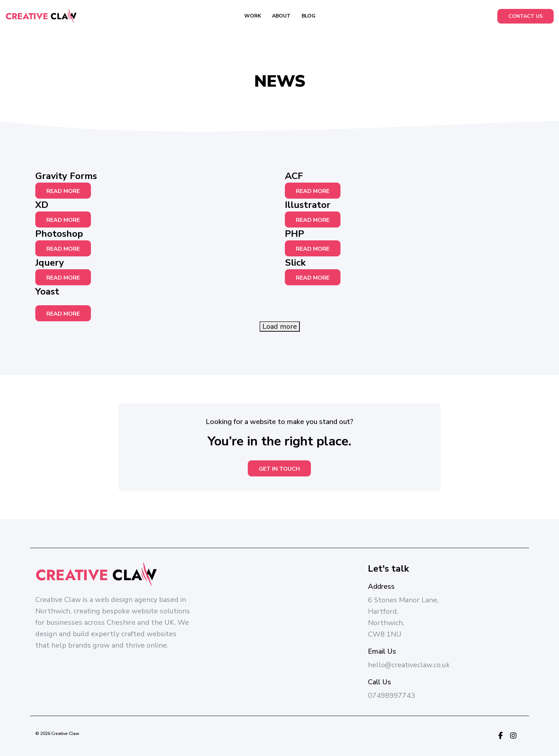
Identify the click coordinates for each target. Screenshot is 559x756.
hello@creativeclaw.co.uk (409, 665)
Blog (309, 16)
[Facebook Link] (501, 736)
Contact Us (525, 16)
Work (253, 16)
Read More (63, 191)
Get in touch (279, 469)
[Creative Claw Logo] (41, 16)
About (281, 16)
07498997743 (391, 696)
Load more (280, 326)
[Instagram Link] (513, 736)
